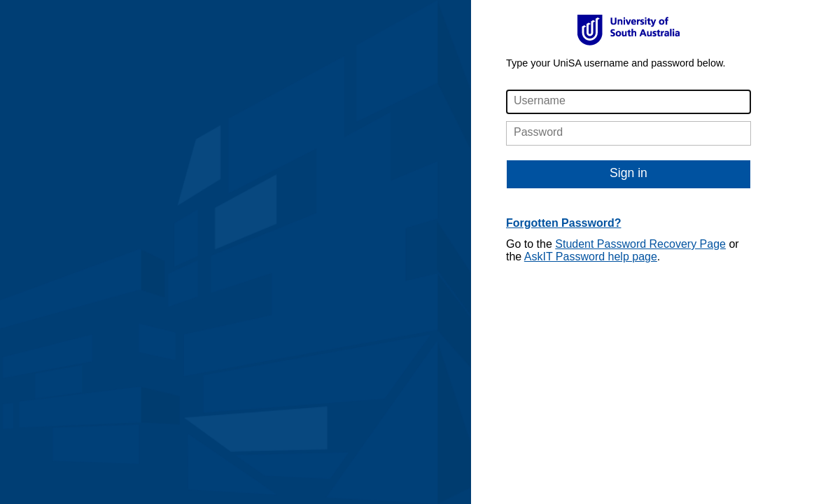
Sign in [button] (629, 173)
